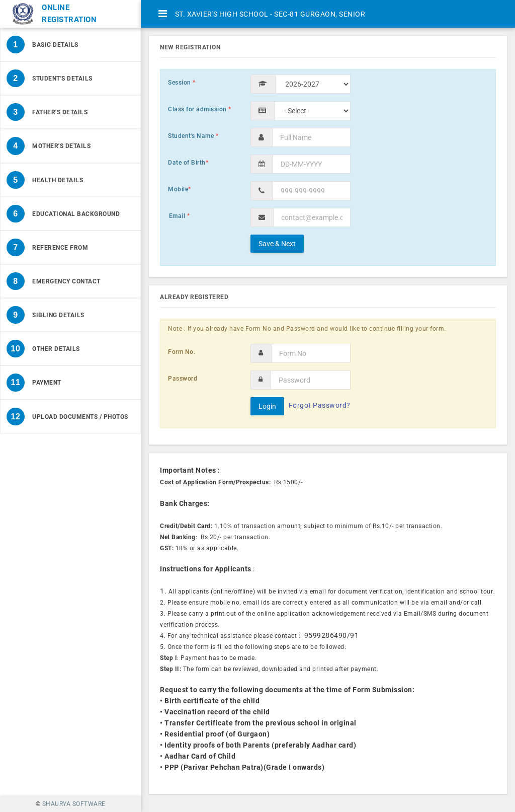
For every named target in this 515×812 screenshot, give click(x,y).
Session (182, 83)
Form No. (182, 352)
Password (183, 379)
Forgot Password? (320, 405)
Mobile (180, 189)
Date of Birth (188, 163)
